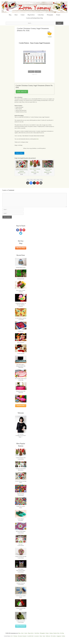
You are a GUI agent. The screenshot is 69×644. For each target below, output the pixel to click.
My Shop (62, 633)
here (38, 139)
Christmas (15, 636)
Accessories (37, 636)
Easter (44, 636)
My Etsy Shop (21, 248)
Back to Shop (19, 153)
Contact (23, 15)
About (16, 15)
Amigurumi (59, 636)
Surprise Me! (21, 406)
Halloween (48, 636)
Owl (12, 636)
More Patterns (21, 626)
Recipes (58, 15)
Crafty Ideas (41, 15)
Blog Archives (31, 15)
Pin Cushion (53, 636)
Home (41, 636)
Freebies (63, 636)
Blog (10, 15)
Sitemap (51, 633)
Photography (50, 15)
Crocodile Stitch (30, 636)
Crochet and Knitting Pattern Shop (34, 18)
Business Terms (57, 633)
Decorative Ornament (22, 636)
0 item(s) (50, 37)
